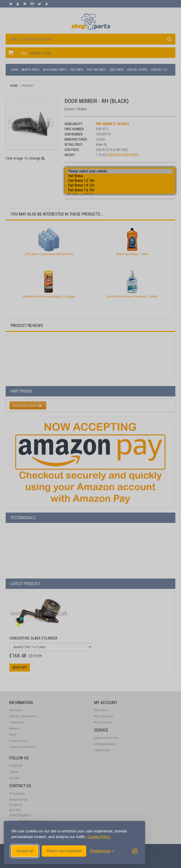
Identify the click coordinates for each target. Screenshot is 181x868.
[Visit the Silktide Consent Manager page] (135, 851)
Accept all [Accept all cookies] (25, 851)
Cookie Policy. (99, 837)
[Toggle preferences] (102, 851)
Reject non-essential (64, 851)
